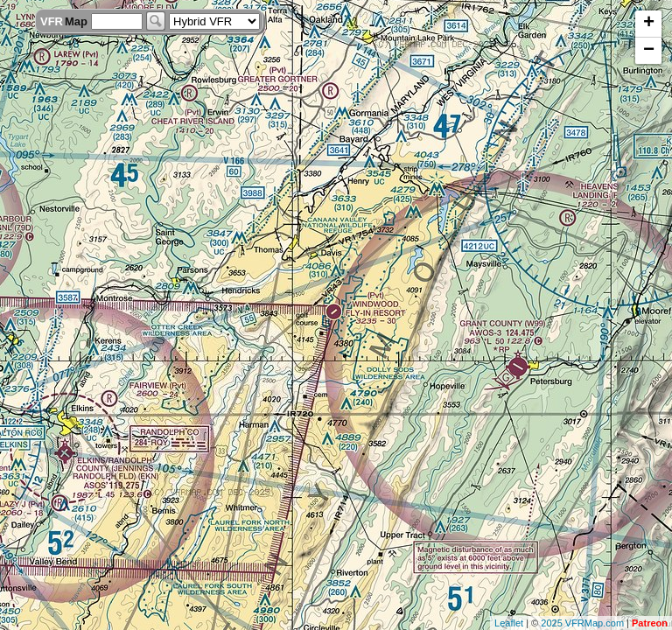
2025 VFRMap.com (582, 623)
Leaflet (509, 623)
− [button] (649, 51)
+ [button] (649, 24)
